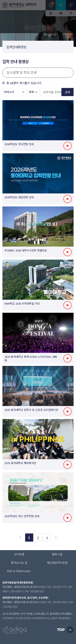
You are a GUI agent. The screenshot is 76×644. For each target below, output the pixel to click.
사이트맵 (19, 554)
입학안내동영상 (16, 47)
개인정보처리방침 (57, 563)
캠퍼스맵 (57, 554)
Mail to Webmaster (19, 571)
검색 (67, 92)
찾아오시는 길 (19, 563)
